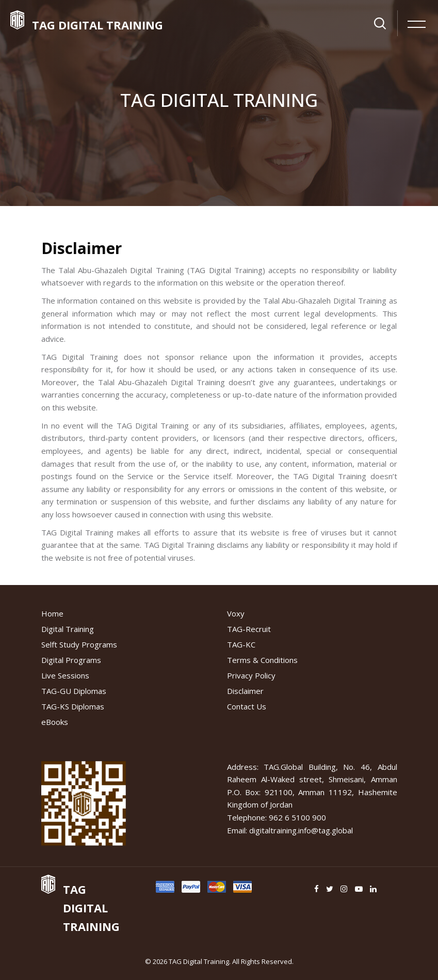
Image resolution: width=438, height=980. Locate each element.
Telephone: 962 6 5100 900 (277, 817)
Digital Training (68, 629)
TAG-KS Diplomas (73, 706)
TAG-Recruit (249, 629)
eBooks (55, 722)
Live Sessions (65, 675)
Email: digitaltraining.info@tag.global (290, 830)
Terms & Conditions (262, 660)
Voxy (236, 613)
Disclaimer (245, 691)
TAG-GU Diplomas (74, 691)
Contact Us (247, 706)
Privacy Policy (251, 675)
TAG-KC (241, 644)
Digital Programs (71, 660)
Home (52, 613)
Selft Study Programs (79, 644)
